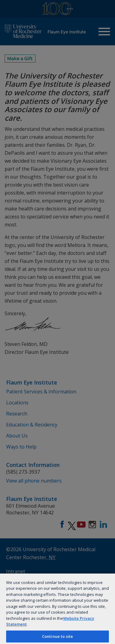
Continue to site (57, 636)
